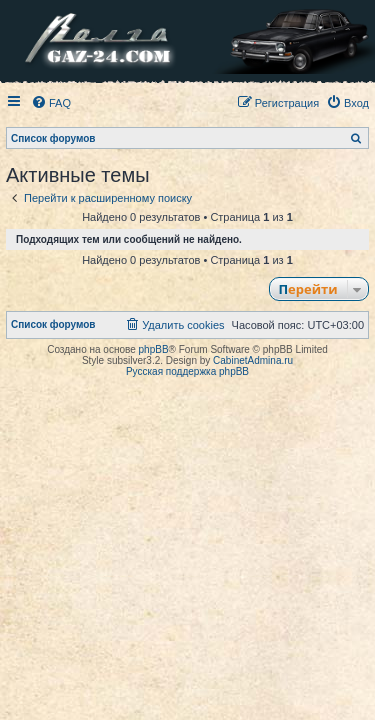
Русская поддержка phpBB (187, 371)
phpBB (154, 349)
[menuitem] (51, 103)
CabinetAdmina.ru (253, 360)
